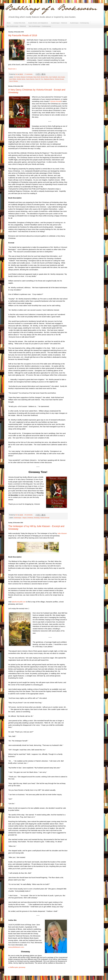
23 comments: (29, 515)
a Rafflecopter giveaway (17, 967)
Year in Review (13, 81)
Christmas (30, 518)
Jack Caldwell (53, 77)
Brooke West (45, 77)
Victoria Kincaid (59, 79)
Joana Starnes (30, 79)
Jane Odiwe (13, 79)
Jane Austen (61, 77)
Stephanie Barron (49, 79)
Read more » (13, 69)
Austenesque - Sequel (20, 518)
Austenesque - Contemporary (79, 23)
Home (9, 23)
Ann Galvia (17, 77)
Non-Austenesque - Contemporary (40, 26)
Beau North (37, 77)
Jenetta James (21, 79)
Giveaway (37, 518)
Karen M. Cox (39, 79)
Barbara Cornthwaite (27, 77)
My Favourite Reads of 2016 (23, 35)
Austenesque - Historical (59, 23)
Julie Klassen (62, 533)
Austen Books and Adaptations (38, 23)
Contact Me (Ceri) (19, 23)
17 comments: (29, 74)
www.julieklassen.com (16, 947)
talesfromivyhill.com (19, 602)
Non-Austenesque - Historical (16, 26)
